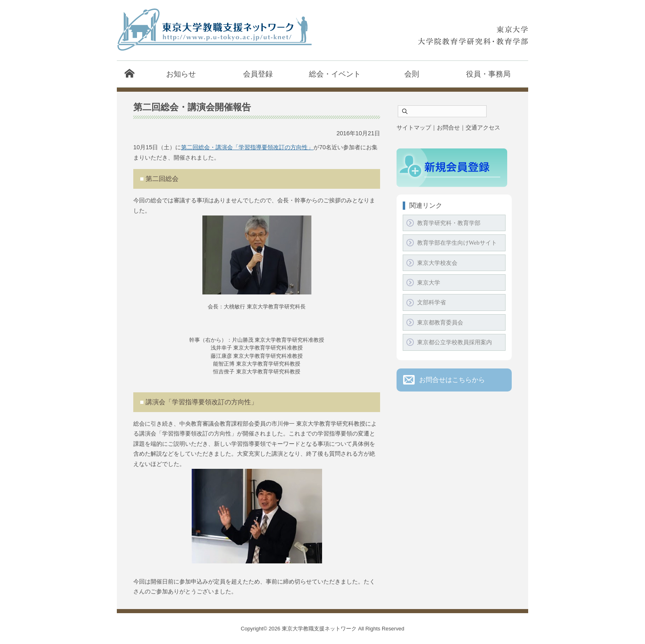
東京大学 (429, 283)
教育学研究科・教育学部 (449, 223)
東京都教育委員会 (440, 322)
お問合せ (448, 127)
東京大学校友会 (437, 263)
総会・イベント (335, 74)
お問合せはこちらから (452, 380)
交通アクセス (483, 127)
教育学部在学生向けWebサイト (457, 243)
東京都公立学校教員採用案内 (455, 342)
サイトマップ (414, 127)
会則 (412, 74)
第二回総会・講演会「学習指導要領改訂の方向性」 (247, 147)
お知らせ (181, 74)
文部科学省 (432, 302)
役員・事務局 (488, 74)
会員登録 (258, 74)
